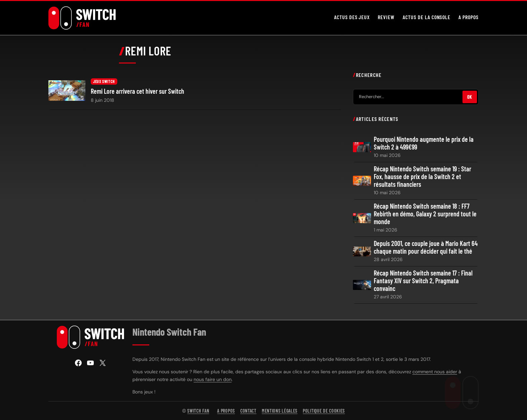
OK (470, 97)
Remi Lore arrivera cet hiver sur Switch (137, 91)
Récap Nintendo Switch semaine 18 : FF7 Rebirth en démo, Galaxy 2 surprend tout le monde (425, 214)
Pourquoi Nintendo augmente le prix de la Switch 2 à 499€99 (424, 143)
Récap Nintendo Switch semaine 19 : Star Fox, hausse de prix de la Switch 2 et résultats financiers (422, 177)
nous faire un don (213, 379)
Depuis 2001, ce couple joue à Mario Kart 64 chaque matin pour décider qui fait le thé (426, 247)
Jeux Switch (104, 81)
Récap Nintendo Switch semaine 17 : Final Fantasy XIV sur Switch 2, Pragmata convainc (423, 281)
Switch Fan (198, 411)
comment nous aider (435, 372)
